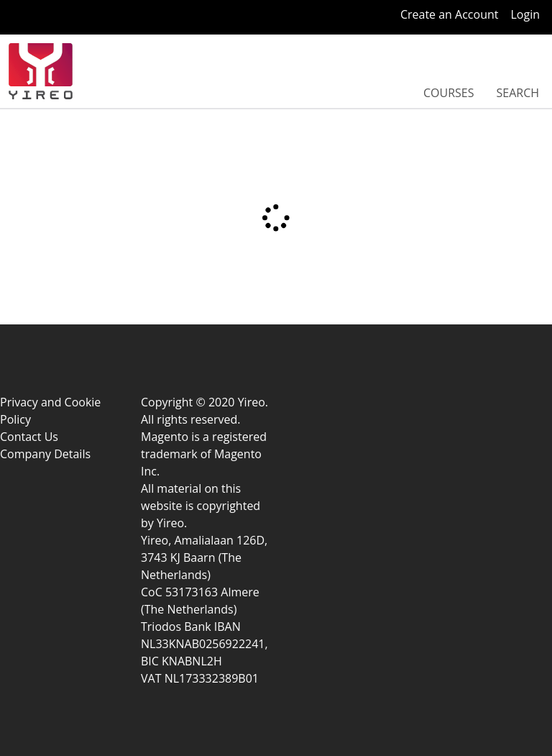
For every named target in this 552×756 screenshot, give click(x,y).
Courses (449, 93)
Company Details (45, 454)
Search (517, 93)
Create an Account (450, 14)
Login (525, 14)
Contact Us (29, 437)
